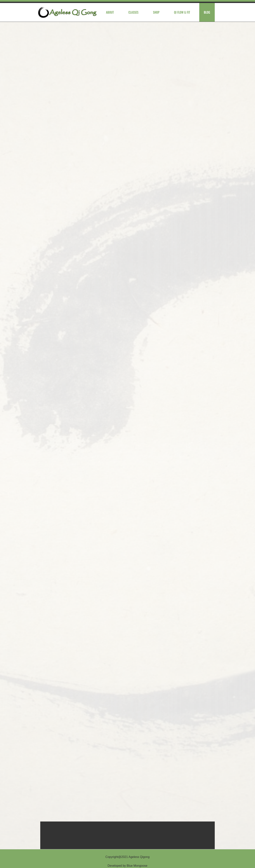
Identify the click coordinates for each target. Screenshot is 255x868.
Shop (156, 12)
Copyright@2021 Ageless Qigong (128, 857)
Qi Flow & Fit (182, 12)
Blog (207, 12)
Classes (133, 12)
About (110, 12)
